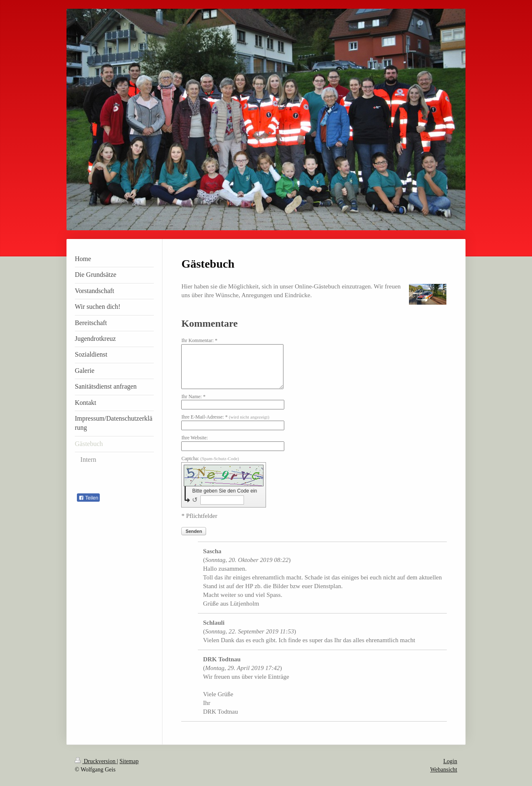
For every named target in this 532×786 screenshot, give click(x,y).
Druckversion (96, 761)
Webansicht (444, 770)
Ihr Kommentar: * (199, 340)
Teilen (88, 498)
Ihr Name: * (193, 397)
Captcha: (210, 458)
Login (450, 761)
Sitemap (129, 761)
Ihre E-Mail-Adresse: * (225, 417)
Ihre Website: (195, 438)
